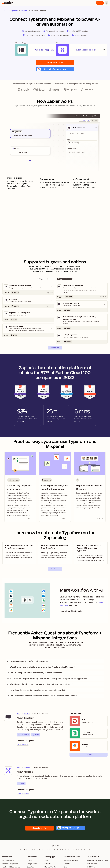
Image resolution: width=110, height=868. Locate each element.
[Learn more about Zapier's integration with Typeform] (8, 717)
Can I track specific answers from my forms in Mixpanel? (34, 673)
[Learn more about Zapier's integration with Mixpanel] (8, 771)
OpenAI (100, 603)
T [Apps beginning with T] (73, 850)
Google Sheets (32, 864)
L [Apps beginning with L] (52, 850)
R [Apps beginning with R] (68, 850)
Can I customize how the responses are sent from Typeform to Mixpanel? (42, 696)
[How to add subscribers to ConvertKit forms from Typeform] (91, 553)
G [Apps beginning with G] (40, 850)
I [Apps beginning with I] (45, 850)
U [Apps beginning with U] (76, 850)
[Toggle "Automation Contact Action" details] (82, 289)
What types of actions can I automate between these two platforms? (40, 685)
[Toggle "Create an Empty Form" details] (82, 305)
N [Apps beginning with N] (57, 850)
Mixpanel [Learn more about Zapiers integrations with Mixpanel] (24, 11)
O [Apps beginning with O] (60, 850)
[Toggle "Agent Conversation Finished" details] (28, 287)
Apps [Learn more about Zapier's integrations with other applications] (5, 11)
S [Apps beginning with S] (71, 850)
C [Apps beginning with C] (30, 850)
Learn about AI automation (73, 612)
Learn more (23, 735)
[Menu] (107, 3)
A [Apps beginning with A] (24, 850)
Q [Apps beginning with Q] (66, 850)
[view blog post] (19, 553)
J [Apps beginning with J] (47, 850)
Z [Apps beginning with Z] (90, 850)
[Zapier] (7, 3)
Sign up (100, 3)
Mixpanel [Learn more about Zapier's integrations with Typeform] (27, 768)
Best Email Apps (92, 864)
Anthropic (64, 606)
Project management (71, 861)
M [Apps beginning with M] (55, 850)
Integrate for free (55, 63)
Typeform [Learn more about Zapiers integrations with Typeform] (14, 11)
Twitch (47, 861)
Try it (30, 519)
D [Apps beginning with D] (32, 850)
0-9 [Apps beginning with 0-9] (21, 850)
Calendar (67, 864)
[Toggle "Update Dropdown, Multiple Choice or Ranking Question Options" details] (82, 321)
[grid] (17, 132)
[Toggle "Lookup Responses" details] (82, 336)
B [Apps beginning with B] (27, 850)
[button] (55, 69)
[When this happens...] (28, 50)
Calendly (47, 864)
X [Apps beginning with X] (85, 850)
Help (36, 735)
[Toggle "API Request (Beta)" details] (28, 329)
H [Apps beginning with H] (43, 850)
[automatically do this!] (82, 50)
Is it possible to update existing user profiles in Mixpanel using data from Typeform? (47, 679)
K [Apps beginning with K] (50, 850)
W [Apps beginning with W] (82, 850)
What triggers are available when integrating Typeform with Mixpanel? (41, 668)
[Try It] (28, 293)
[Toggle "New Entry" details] (28, 301)
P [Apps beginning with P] (63, 850)
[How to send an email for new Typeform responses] (19, 553)
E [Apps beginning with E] (35, 850)
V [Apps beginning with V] (79, 850)
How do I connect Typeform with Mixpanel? (28, 662)
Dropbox (30, 861)
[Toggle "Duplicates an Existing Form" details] (28, 314)
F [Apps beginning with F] (37, 850)
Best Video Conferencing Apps (97, 861)
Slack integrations (8, 861)
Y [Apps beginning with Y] (87, 850)
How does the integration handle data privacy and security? (36, 690)
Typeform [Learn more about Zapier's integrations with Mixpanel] (27, 714)
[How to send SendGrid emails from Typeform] (55, 553)
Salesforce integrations (10, 864)
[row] (17, 132)
